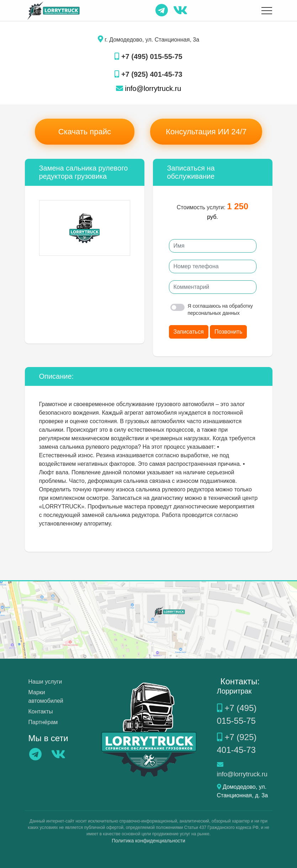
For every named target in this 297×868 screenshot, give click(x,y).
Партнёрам (43, 722)
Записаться (189, 332)
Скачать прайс (85, 132)
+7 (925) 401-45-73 (148, 74)
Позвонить (228, 332)
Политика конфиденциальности (148, 841)
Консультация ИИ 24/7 (206, 132)
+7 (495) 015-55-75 (148, 56)
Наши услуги (45, 682)
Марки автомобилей (46, 697)
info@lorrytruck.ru (149, 88)
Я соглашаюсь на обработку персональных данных (212, 309)
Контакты (41, 711)
